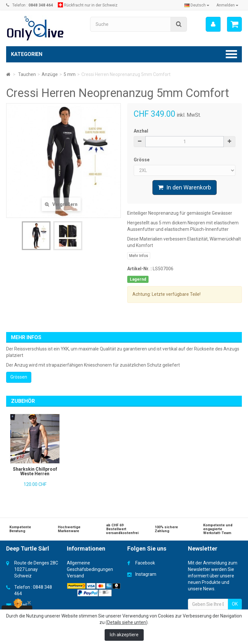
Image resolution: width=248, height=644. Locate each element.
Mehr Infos (139, 256)
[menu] (213, 24)
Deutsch (197, 5)
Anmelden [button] (227, 5)
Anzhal (141, 131)
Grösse (142, 160)
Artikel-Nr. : (139, 269)
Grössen (19, 377)
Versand (75, 576)
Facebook (145, 563)
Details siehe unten (127, 622)
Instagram (146, 574)
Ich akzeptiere (124, 635)
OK (235, 604)
